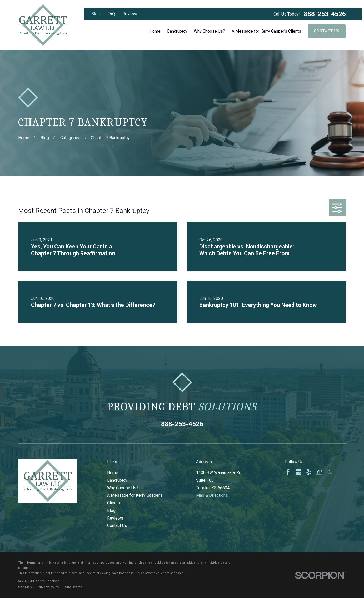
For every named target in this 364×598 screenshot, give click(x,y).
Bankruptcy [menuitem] (177, 31)
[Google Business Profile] (298, 472)
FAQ (111, 14)
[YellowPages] (319, 472)
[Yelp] (309, 472)
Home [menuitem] (155, 31)
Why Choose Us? (123, 488)
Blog (96, 14)
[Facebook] (288, 472)
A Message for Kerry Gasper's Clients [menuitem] (266, 31)
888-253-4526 (325, 14)
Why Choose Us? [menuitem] (209, 31)
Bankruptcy (117, 480)
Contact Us (327, 31)
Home (113, 473)
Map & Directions (212, 495)
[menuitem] (25, 587)
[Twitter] (330, 472)
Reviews (130, 14)
